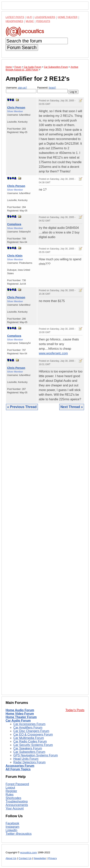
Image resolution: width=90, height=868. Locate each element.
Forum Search (22, 47)
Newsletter (40, 858)
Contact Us (25, 858)
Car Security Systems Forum (33, 745)
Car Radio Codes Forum (30, 741)
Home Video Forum (20, 714)
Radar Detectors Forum (29, 762)
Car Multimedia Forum (29, 738)
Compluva (14, 224)
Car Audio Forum (18, 721)
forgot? (52, 88)
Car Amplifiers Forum (28, 728)
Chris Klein (15, 256)
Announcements (17, 805)
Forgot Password (17, 784)
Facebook (12, 823)
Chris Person (16, 107)
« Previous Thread (22, 407)
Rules (10, 795)
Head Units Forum (26, 759)
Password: (52, 90)
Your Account (15, 808)
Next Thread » (72, 407)
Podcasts (43, 21)
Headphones (14, 21)
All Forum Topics (18, 769)
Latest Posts (15, 17)
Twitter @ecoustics (19, 834)
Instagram (12, 827)
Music (30, 21)
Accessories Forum (20, 766)
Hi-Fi (29, 17)
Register (11, 791)
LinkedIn (11, 830)
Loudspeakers (45, 17)
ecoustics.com (29, 852)
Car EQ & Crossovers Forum (33, 734)
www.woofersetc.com (53, 353)
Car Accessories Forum (29, 724)
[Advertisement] (45, 555)
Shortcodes (13, 798)
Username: (21, 90)
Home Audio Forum (20, 710)
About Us (11, 858)
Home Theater (68, 17)
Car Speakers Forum (28, 748)
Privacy (53, 858)
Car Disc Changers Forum (31, 731)
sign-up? (22, 88)
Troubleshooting (17, 801)
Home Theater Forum (21, 717)
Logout (10, 788)
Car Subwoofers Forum (29, 752)
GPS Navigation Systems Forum (36, 755)
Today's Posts (75, 710)
